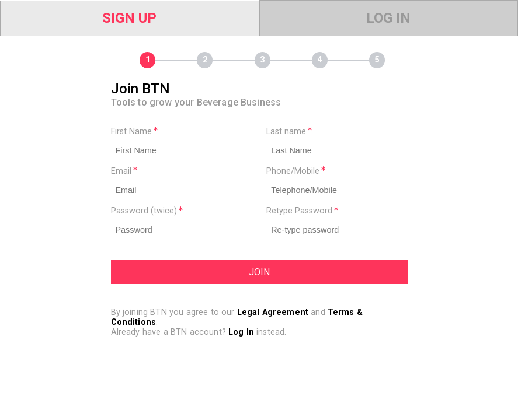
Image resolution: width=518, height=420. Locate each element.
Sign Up (129, 18)
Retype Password (302, 211)
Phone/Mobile (296, 171)
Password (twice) (147, 211)
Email (124, 171)
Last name (289, 132)
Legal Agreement (273, 312)
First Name (134, 132)
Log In (388, 18)
